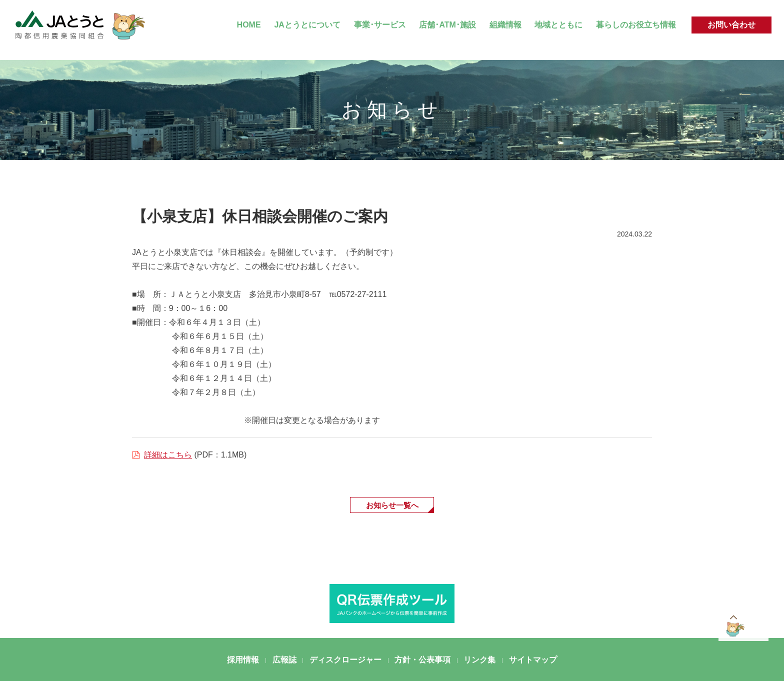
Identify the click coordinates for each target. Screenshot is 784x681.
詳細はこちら (168, 455)
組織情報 (505, 25)
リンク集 (479, 661)
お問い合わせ (731, 25)
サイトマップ (533, 661)
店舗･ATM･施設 (447, 25)
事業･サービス (380, 25)
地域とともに (558, 25)
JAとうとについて (307, 25)
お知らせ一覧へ (392, 505)
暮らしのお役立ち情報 (636, 25)
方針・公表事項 (422, 661)
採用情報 (243, 661)
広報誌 (284, 661)
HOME (249, 25)
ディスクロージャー (345, 661)
